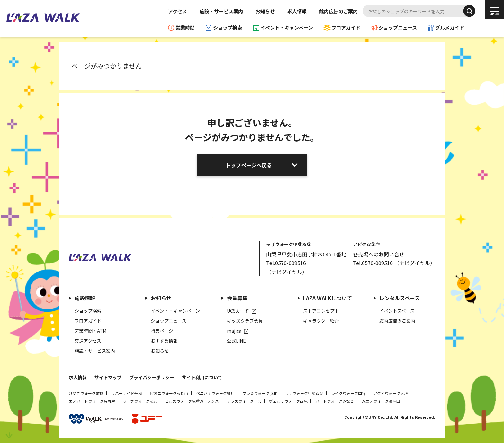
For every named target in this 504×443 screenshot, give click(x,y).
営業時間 (185, 28)
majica (234, 331)
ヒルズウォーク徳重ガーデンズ (192, 401)
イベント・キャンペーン (287, 28)
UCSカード (238, 311)
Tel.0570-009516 (286, 263)
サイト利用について (202, 377)
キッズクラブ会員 (245, 321)
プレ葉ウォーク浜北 (260, 393)
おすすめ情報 (164, 341)
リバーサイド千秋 (127, 393)
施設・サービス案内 (221, 11)
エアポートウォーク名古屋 (92, 401)
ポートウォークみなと (335, 401)
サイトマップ (108, 377)
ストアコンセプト (321, 311)
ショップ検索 (228, 28)
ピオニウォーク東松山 (169, 393)
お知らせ (265, 11)
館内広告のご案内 (338, 11)
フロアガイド (346, 28)
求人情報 (297, 11)
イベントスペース (397, 311)
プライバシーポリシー (152, 377)
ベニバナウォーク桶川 (215, 393)
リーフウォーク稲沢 (140, 401)
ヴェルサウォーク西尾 (288, 401)
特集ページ (162, 331)
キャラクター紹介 (321, 321)
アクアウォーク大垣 (391, 393)
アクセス (178, 11)
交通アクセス (88, 341)
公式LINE (236, 341)
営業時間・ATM (90, 331)
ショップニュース (398, 28)
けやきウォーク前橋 (86, 393)
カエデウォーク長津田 (381, 401)
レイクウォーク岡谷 (348, 393)
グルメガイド (450, 28)
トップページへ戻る (249, 165)
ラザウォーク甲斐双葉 (304, 393)
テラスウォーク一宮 (244, 401)
